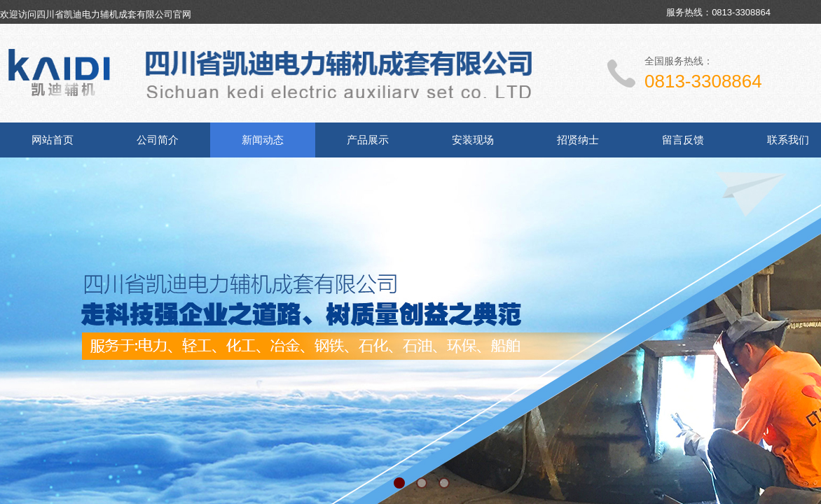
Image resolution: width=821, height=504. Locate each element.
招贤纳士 (578, 140)
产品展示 (368, 140)
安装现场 (473, 140)
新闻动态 (263, 140)
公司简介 (158, 140)
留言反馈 (683, 140)
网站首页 (53, 140)
